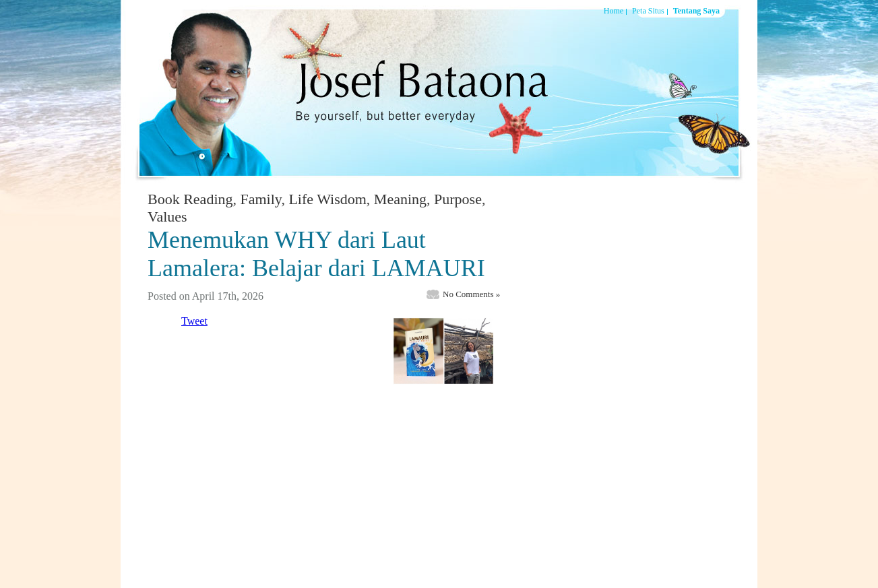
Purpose (458, 199)
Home (614, 11)
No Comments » (471, 294)
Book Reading (190, 199)
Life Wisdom (327, 199)
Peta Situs (648, 11)
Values (167, 217)
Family (261, 199)
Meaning (400, 199)
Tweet (194, 321)
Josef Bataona (414, 90)
